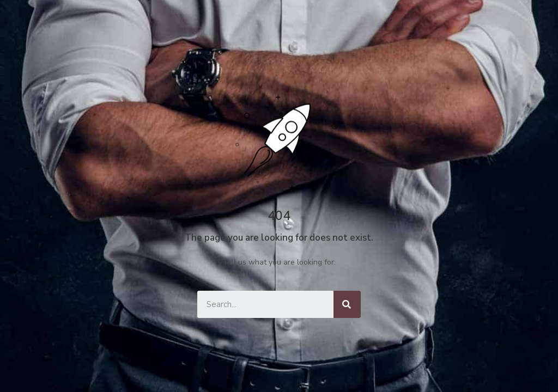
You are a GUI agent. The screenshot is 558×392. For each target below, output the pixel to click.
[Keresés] (347, 304)
